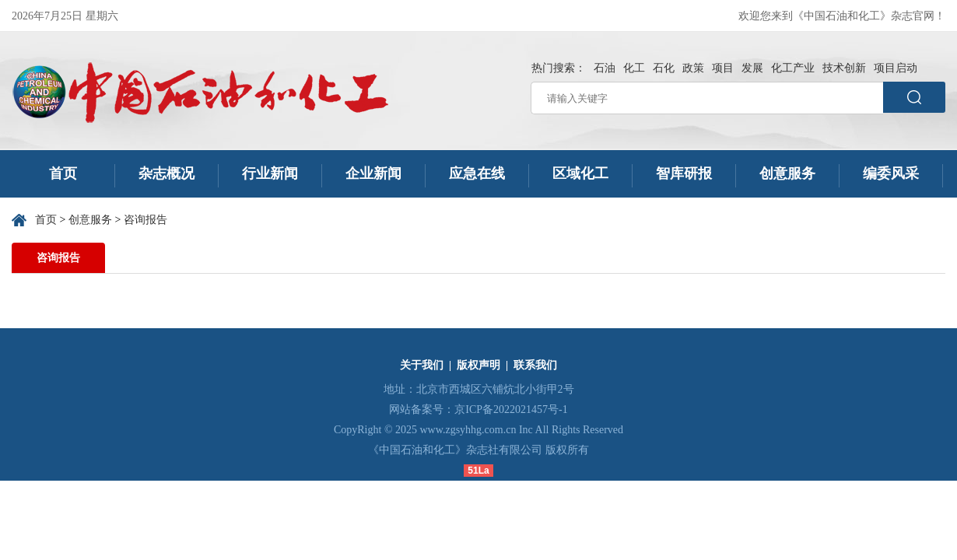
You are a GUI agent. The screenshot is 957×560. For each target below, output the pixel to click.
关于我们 (422, 365)
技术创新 (844, 68)
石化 (664, 68)
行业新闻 (270, 173)
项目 (723, 68)
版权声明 (478, 365)
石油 (605, 68)
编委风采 (891, 173)
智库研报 (684, 173)
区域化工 (580, 173)
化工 (634, 68)
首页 (63, 173)
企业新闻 (373, 173)
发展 (752, 68)
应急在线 (477, 173)
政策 (693, 68)
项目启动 (896, 68)
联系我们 (535, 365)
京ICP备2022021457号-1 (511, 409)
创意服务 (787, 173)
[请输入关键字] (707, 98)
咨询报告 (145, 220)
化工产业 (793, 68)
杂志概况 (167, 173)
